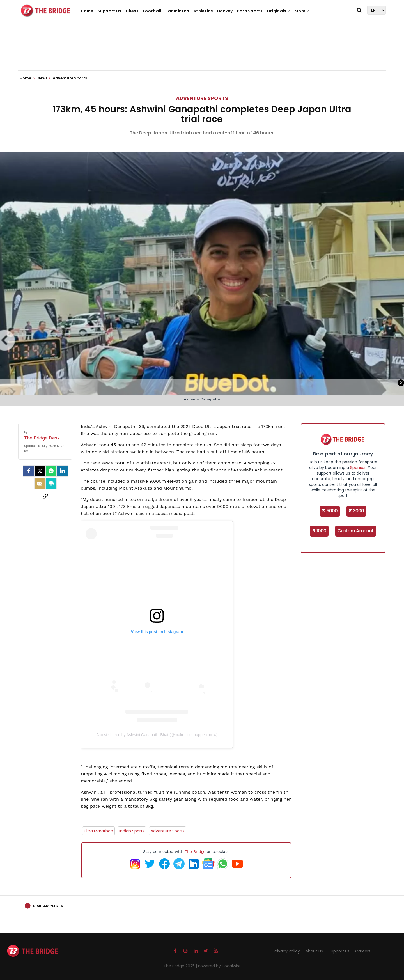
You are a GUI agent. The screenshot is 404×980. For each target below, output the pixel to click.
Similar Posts (48, 906)
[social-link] (45, 496)
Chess (132, 11)
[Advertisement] (202, 53)
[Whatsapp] (51, 471)
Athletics (203, 11)
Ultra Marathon (98, 831)
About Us (314, 951)
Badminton (177, 11)
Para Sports (250, 11)
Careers (363, 951)
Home (87, 11)
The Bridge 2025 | (181, 966)
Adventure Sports (202, 98)
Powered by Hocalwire (219, 966)
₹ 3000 (356, 511)
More (302, 11)
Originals (279, 11)
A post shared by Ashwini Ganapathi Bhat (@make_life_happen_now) (157, 735)
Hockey (225, 11)
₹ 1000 (319, 531)
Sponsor (358, 468)
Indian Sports (132, 831)
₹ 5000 (330, 511)
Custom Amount (356, 531)
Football (152, 11)
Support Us (110, 11)
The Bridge (195, 851)
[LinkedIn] (62, 471)
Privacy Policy (287, 951)
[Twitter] (40, 471)
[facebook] (29, 471)
